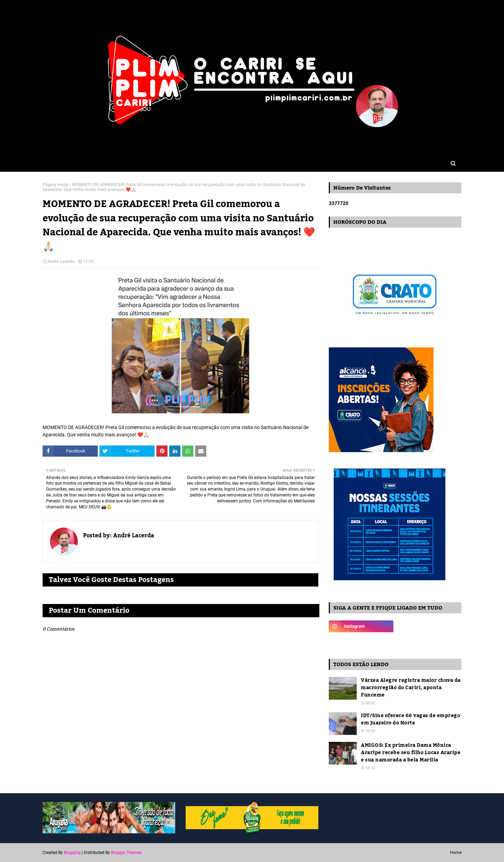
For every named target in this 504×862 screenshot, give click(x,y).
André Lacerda (61, 261)
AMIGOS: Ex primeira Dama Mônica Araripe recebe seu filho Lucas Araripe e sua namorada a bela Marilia (411, 753)
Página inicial (55, 185)
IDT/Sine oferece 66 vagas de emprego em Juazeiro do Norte (410, 720)
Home (456, 853)
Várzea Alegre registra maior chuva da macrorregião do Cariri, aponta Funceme (411, 688)
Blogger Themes (126, 853)
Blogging (72, 853)
